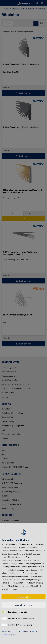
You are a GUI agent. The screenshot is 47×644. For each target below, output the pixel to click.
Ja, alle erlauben (24, 597)
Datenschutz (23, 632)
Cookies (34, 632)
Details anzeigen (8, 632)
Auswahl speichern (24, 605)
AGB (15, 635)
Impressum (6, 635)
